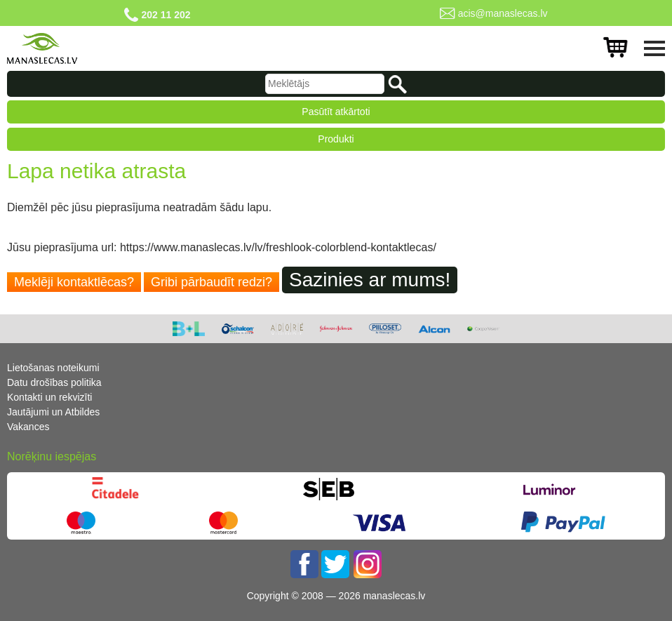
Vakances (28, 427)
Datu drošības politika (54, 382)
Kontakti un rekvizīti (49, 397)
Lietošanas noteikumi (53, 368)
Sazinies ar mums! (370, 280)
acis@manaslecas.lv (503, 13)
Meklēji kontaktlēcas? (74, 282)
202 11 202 (166, 15)
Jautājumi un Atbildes (53, 412)
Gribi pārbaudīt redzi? (211, 282)
